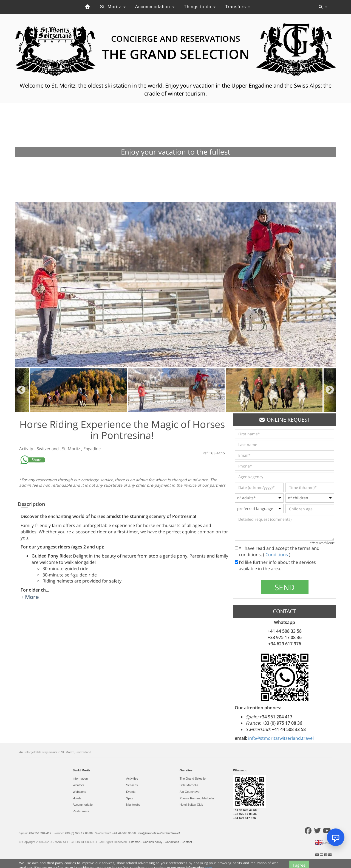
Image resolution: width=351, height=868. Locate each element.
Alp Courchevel (190, 792)
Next (330, 390)
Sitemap (135, 842)
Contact (187, 842)
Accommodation (155, 7)
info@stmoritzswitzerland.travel (281, 738)
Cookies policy (153, 842)
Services (132, 785)
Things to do (200, 7)
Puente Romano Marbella (197, 798)
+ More (30, 597)
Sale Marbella (189, 785)
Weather (78, 785)
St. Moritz (113, 7)
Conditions (277, 555)
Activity (27, 449)
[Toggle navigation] (323, 7)
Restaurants (81, 811)
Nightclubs (133, 805)
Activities (132, 779)
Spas (130, 798)
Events (131, 792)
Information (80, 779)
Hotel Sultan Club (191, 805)
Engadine (92, 449)
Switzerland (48, 449)
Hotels (77, 798)
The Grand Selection (193, 779)
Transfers (238, 7)
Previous (21, 390)
